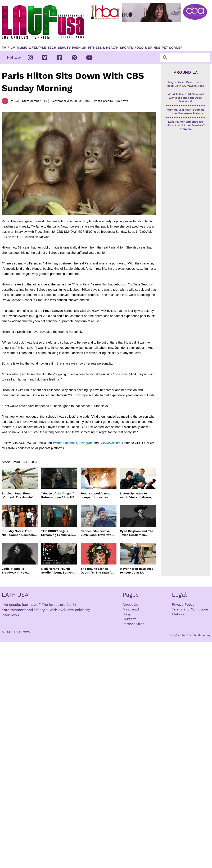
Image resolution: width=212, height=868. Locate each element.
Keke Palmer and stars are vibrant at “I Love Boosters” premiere (186, 125)
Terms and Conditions (190, 609)
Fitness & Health (103, 48)
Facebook (70, 443)
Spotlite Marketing (199, 635)
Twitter (57, 443)
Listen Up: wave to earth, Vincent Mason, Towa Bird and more (136, 495)
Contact (129, 619)
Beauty (64, 48)
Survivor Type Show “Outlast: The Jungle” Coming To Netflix (17, 495)
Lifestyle (37, 48)
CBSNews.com (110, 443)
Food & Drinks (147, 48)
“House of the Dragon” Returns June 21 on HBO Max (59, 495)
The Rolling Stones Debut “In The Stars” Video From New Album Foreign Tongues (98, 571)
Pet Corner (172, 48)
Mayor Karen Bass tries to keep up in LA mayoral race (137, 571)
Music (22, 48)
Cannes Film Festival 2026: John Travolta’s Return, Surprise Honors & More (98, 533)
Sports (126, 48)
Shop (127, 614)
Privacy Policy (183, 604)
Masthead (131, 609)
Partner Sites (133, 624)
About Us (130, 604)
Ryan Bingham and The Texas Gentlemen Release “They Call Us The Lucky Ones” (137, 533)
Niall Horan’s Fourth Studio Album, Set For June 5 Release (57, 571)
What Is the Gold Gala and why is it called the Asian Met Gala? (186, 98)
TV (4, 48)
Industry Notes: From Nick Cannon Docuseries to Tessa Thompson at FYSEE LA (20, 533)
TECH (52, 48)
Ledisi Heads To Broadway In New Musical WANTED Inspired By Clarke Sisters (15, 571)
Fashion (79, 48)
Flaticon (179, 614)
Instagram (86, 443)
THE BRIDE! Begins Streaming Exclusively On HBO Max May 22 (57, 533)
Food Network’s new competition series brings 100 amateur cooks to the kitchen (96, 495)
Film (11, 48)
